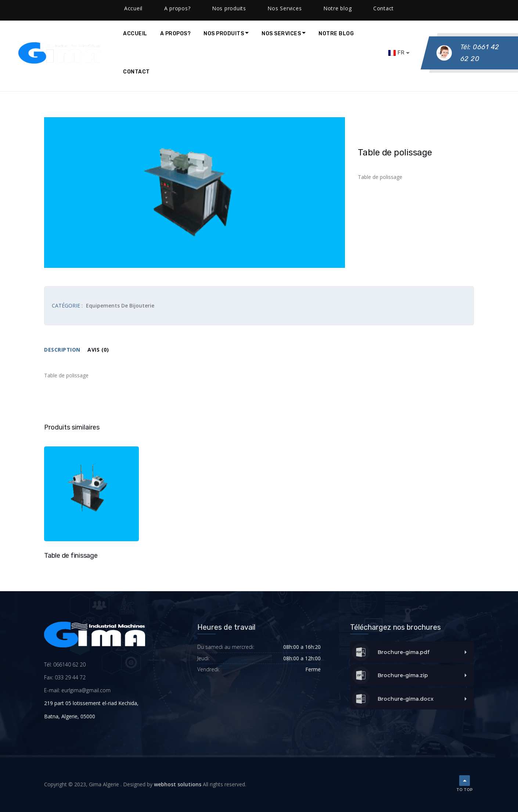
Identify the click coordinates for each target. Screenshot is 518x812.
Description (62, 350)
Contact (136, 72)
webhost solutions (178, 784)
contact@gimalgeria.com (103, 7)
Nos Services (281, 34)
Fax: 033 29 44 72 (65, 677)
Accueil (135, 34)
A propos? (176, 34)
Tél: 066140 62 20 (65, 664)
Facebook (159, 7)
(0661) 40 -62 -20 (38, 7)
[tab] (66, 350)
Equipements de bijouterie (120, 306)
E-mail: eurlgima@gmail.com (77, 690)
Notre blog (336, 34)
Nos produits (224, 34)
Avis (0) (98, 350)
